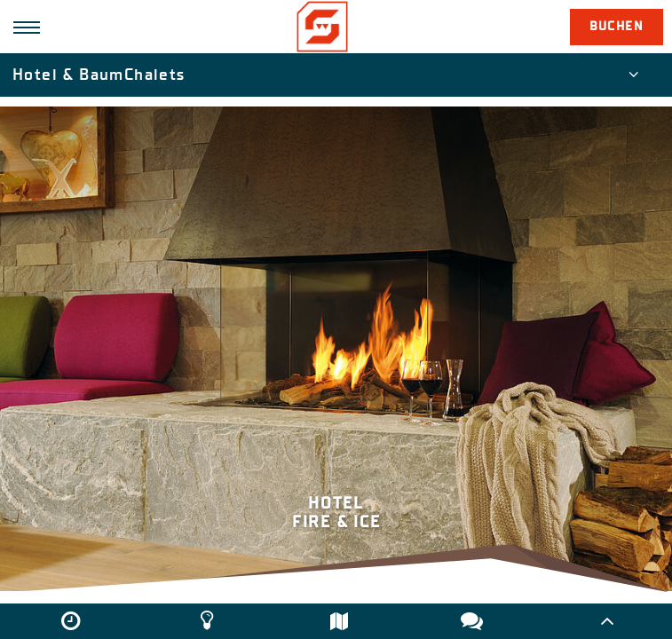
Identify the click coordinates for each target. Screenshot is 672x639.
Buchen (617, 26)
